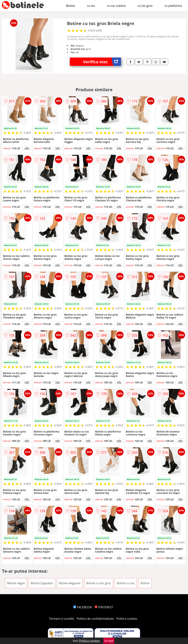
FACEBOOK (83, 607)
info (27, 148)
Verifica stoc (102, 62)
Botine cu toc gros (99, 583)
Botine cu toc (126, 583)
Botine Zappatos (42, 583)
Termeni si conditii (62, 619)
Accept (109, 641)
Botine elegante (70, 583)
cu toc (91, 6)
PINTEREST (104, 607)
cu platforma (173, 6)
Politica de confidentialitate (95, 619)
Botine (71, 6)
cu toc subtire (116, 6)
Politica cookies (127, 619)
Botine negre (16, 583)
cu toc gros (145, 6)
